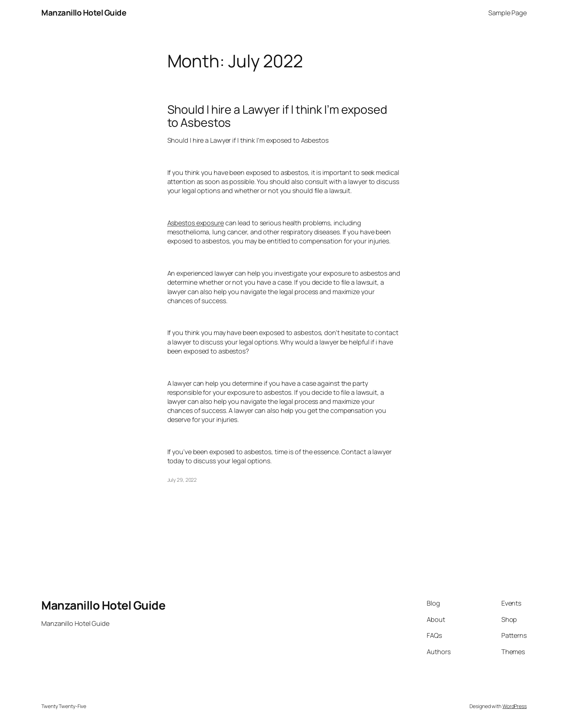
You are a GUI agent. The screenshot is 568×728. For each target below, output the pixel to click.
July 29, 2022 (182, 480)
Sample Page (508, 13)
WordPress (515, 706)
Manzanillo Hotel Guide (84, 13)
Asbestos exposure (196, 223)
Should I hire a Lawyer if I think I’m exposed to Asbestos (277, 116)
